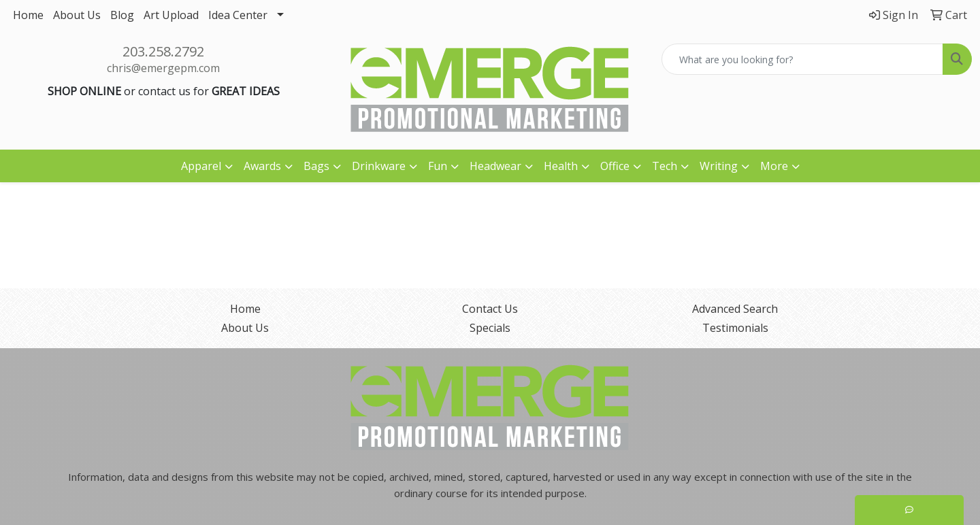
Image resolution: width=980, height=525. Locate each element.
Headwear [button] (495, 166)
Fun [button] (438, 166)
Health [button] (561, 166)
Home (28, 15)
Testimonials (735, 328)
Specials (490, 328)
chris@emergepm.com (163, 68)
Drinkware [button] (379, 166)
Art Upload (171, 15)
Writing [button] (719, 166)
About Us (77, 15)
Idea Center (238, 15)
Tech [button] (665, 166)
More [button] (774, 166)
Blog (122, 15)
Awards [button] (262, 166)
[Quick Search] (802, 59)
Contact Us (490, 309)
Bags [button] (316, 166)
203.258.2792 (163, 51)
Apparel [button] (201, 166)
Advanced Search (735, 309)
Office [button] (615, 166)
